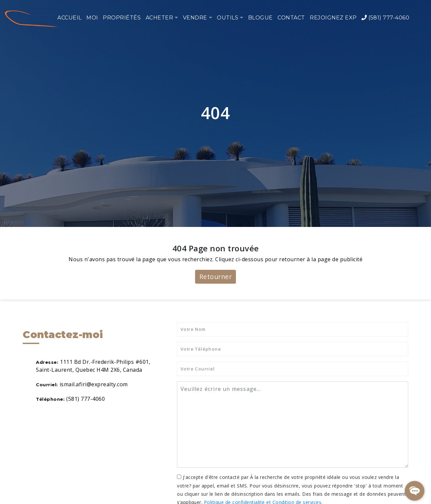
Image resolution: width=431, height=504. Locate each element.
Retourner (216, 277)
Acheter (159, 18)
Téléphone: (50, 399)
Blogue (260, 18)
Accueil (70, 18)
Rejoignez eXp (333, 18)
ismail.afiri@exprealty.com (94, 384)
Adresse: (47, 362)
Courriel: (47, 385)
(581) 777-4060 (385, 18)
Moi (92, 18)
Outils (228, 18)
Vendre (195, 18)
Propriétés (122, 18)
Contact (291, 18)
